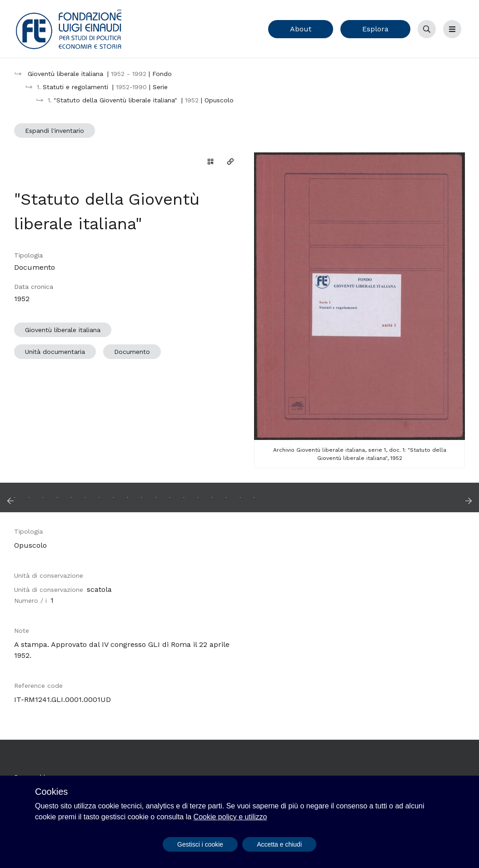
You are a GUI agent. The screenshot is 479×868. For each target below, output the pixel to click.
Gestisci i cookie (200, 844)
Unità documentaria (55, 352)
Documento (132, 352)
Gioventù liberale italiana (63, 330)
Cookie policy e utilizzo (230, 817)
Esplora (375, 29)
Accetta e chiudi (279, 844)
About (301, 29)
